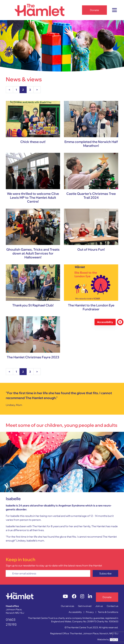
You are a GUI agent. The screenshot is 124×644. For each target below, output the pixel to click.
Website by (108, 639)
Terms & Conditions (108, 612)
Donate (94, 10)
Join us (99, 606)
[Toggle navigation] (114, 10)
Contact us (112, 606)
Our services (67, 606)
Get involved (85, 606)
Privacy (90, 612)
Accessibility (75, 612)
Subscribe (105, 573)
